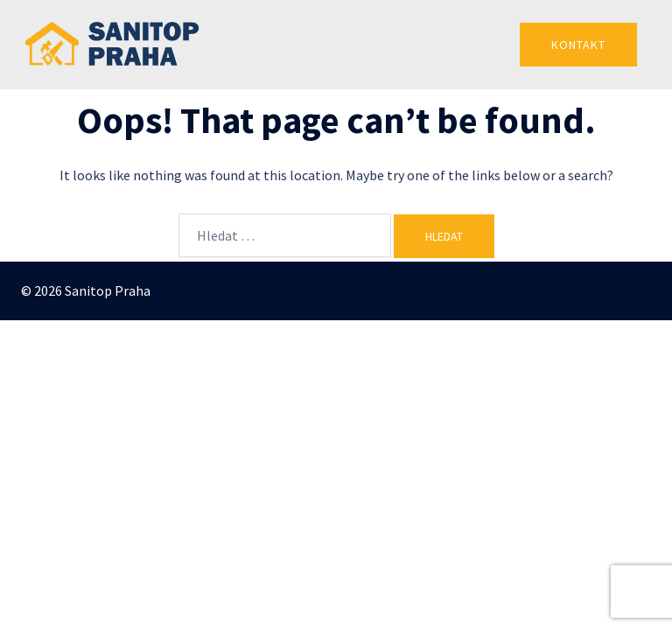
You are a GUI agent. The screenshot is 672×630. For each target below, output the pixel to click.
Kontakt (578, 45)
